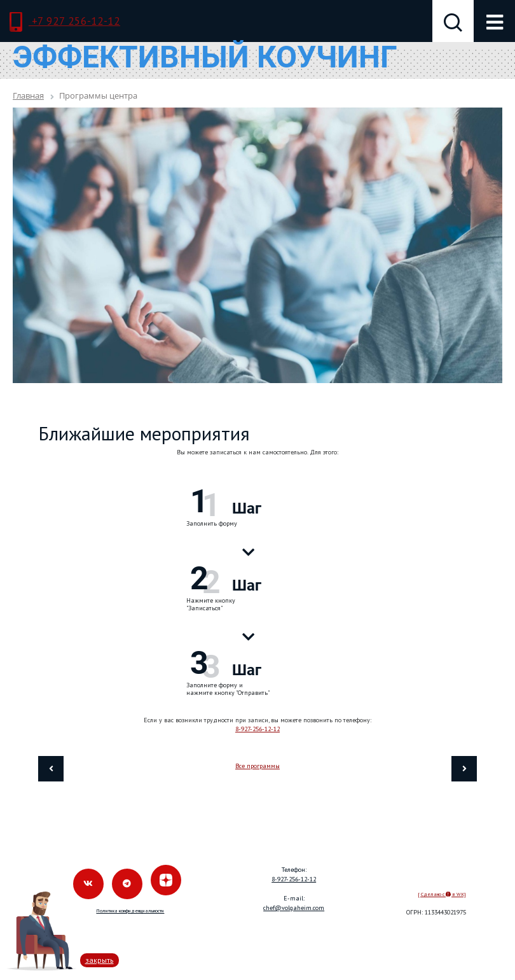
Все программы (257, 766)
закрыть (100, 960)
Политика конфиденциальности (130, 911)
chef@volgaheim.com (294, 908)
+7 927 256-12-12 (65, 22)
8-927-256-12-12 (257, 729)
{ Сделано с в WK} (442, 894)
